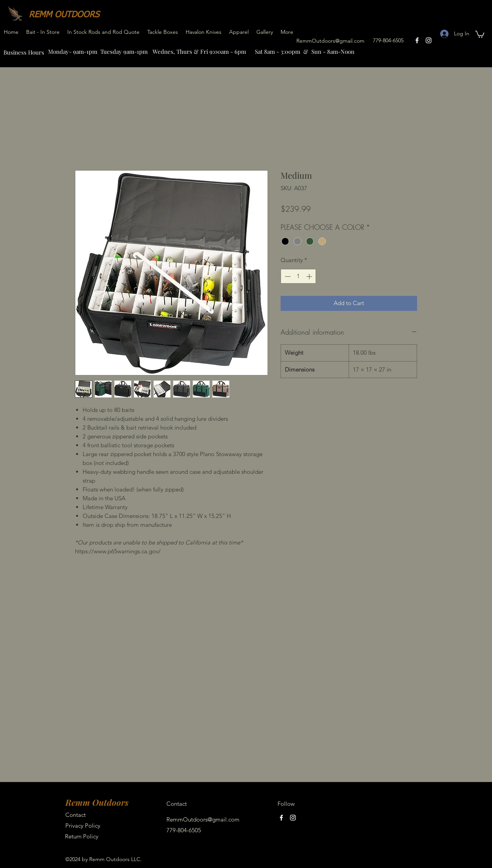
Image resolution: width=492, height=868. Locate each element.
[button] (480, 34)
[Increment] (310, 276)
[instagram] (429, 40)
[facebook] (417, 40)
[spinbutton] (298, 276)
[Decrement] (287, 276)
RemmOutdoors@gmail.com (330, 41)
